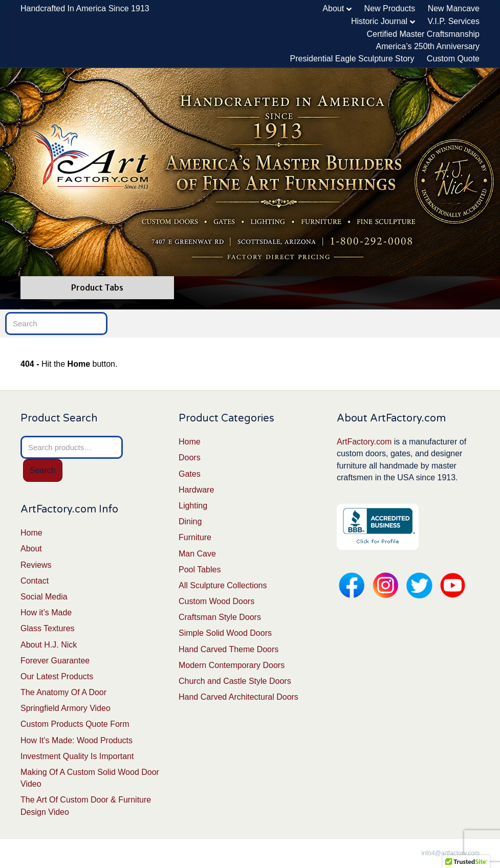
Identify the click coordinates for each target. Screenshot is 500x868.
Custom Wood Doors (216, 601)
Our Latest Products (57, 676)
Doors (190, 458)
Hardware (196, 490)
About (333, 8)
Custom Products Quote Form (75, 724)
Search (43, 470)
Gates (190, 474)
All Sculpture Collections (223, 585)
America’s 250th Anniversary (428, 46)
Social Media (44, 597)
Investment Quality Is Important (77, 756)
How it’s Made (46, 613)
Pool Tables (200, 570)
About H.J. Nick (49, 645)
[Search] (56, 324)
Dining (190, 521)
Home (31, 533)
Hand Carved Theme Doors (229, 649)
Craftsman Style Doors (220, 617)
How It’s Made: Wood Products (77, 740)
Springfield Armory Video (66, 708)
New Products (390, 8)
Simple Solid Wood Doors (225, 633)
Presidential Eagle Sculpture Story (352, 59)
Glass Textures (48, 628)
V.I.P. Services (454, 21)
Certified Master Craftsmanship (423, 34)
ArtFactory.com (364, 442)
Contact (35, 581)
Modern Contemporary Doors (232, 665)
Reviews (36, 565)
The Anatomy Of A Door (63, 692)
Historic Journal (379, 21)
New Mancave (454, 8)
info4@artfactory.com (451, 853)
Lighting (193, 506)
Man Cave (197, 554)
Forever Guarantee (55, 661)
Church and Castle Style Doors (235, 681)
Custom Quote (453, 59)
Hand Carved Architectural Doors (238, 697)
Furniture (195, 537)
